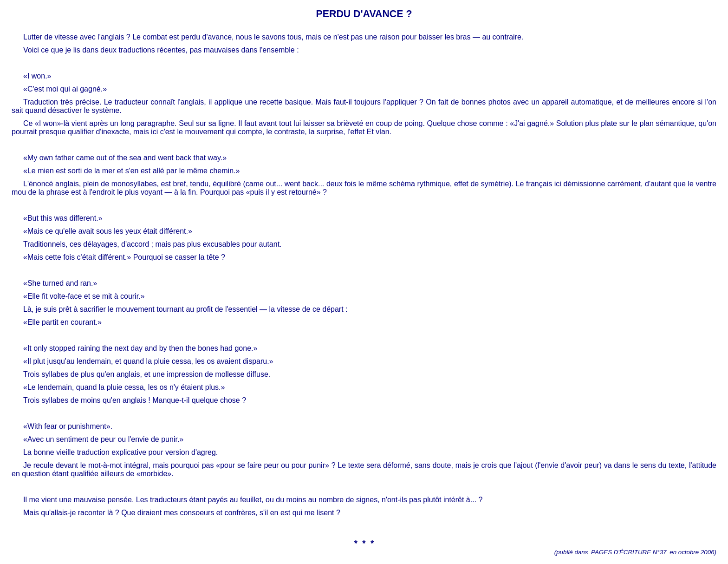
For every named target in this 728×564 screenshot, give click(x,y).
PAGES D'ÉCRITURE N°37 (629, 552)
